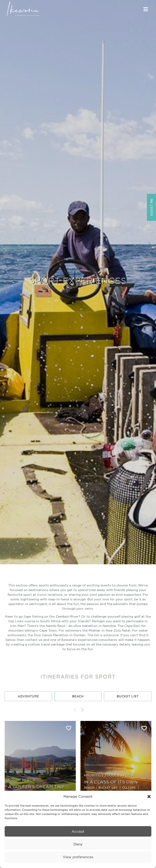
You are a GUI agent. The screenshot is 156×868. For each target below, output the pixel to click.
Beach (78, 696)
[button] (149, 797)
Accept (78, 831)
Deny (78, 844)
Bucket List (128, 696)
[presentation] (75, 710)
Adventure (28, 696)
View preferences (78, 857)
